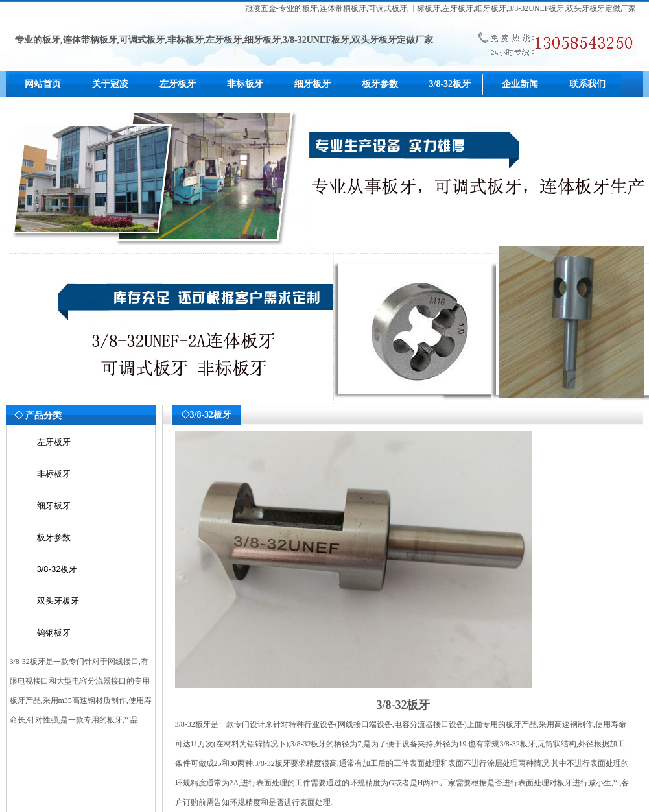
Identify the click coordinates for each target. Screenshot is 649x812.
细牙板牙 (313, 84)
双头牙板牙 (58, 601)
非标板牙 (245, 84)
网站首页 (43, 84)
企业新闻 (520, 84)
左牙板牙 (178, 84)
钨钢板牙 (54, 633)
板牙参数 (380, 84)
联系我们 (587, 84)
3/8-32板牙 (450, 84)
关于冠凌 (110, 84)
